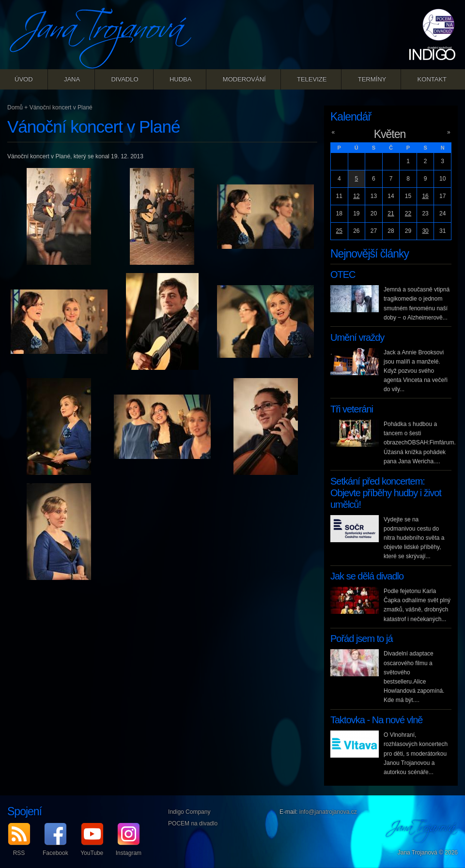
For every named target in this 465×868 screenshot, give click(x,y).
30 (425, 231)
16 (425, 196)
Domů (15, 107)
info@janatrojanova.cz (328, 812)
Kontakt (432, 79)
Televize (312, 79)
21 (391, 213)
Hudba (181, 79)
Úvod (24, 79)
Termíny (372, 79)
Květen (390, 134)
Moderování (244, 79)
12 (356, 196)
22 (408, 213)
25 (339, 231)
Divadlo (124, 79)
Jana (72, 79)
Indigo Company (189, 812)
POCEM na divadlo (193, 823)
